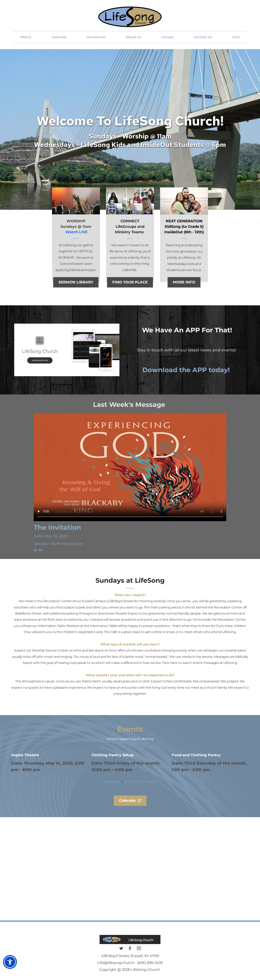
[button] (10, 962)
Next (152, 782)
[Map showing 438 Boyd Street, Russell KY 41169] (130, 873)
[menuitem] (26, 37)
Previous (112, 782)
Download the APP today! (187, 370)
